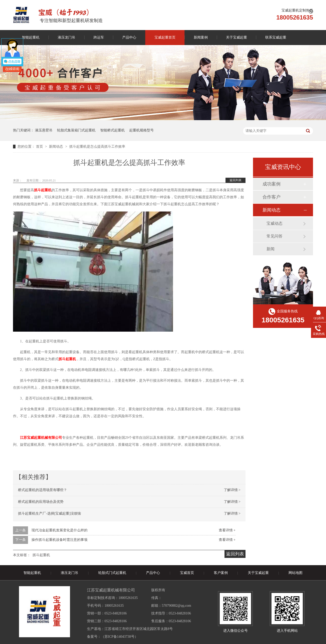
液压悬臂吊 (44, 130)
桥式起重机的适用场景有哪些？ (42, 490)
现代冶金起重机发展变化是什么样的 (59, 530)
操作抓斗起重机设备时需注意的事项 (59, 540)
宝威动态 (274, 223)
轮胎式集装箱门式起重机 (76, 130)
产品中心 (129, 37)
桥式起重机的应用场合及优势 (41, 502)
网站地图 (295, 573)
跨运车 (99, 37)
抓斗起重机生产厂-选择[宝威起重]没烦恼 (49, 513)
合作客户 (271, 197)
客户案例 (221, 573)
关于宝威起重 (236, 37)
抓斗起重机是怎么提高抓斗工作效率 (97, 147)
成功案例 (271, 184)
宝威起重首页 (165, 37)
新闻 (270, 249)
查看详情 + (227, 530)
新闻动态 (56, 147)
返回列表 (235, 180)
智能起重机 (31, 37)
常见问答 (274, 236)
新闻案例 (201, 37)
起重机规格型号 (141, 130)
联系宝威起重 (276, 37)
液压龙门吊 (66, 37)
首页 (40, 147)
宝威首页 (187, 573)
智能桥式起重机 (112, 130)
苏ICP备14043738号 (119, 637)
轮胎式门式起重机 (112, 573)
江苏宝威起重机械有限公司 (41, 438)
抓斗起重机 (41, 555)
